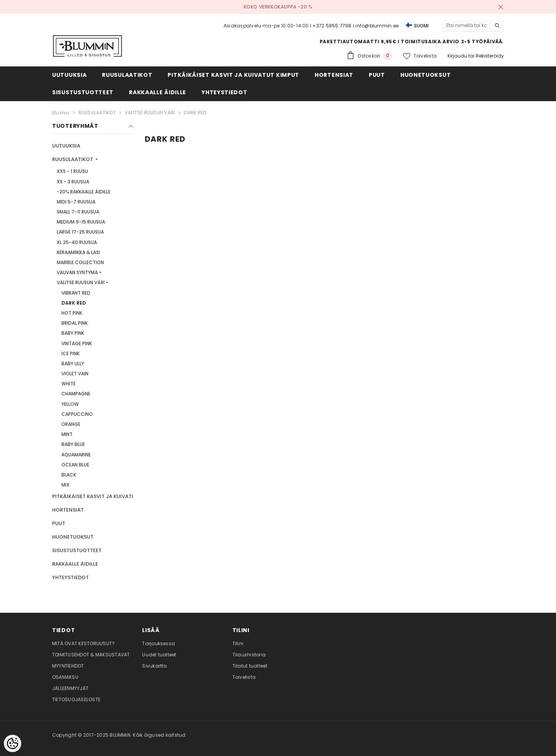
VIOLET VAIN (75, 374)
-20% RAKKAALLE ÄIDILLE (84, 192)
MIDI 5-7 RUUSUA (76, 202)
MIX (65, 485)
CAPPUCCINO (77, 414)
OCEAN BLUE (75, 465)
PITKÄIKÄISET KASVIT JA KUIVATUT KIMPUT (106, 496)
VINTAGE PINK (77, 343)
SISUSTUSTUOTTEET (77, 550)
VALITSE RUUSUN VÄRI (150, 113)
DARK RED (195, 113)
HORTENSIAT (68, 510)
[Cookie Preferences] (13, 743)
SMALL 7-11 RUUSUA (78, 212)
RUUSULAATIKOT (97, 113)
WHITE (69, 384)
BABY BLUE (73, 444)
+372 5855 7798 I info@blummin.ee (355, 26)
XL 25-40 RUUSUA (77, 242)
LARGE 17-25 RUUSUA (80, 232)
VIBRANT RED (76, 293)
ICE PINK (70, 353)
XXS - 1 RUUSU (72, 171)
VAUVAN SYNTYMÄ (77, 272)
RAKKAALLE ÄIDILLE (75, 564)
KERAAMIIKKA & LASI (78, 252)
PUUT (59, 523)
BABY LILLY (73, 364)
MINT (67, 434)
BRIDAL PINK (75, 323)
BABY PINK (73, 333)
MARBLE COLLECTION (80, 262)
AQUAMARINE (76, 455)
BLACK (69, 475)
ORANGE (71, 424)
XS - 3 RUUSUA (73, 182)
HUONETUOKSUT (73, 537)
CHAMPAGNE (76, 394)
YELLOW (70, 404)
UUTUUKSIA (66, 146)
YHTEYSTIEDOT (70, 577)
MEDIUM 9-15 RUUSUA (81, 222)
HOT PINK (72, 313)
